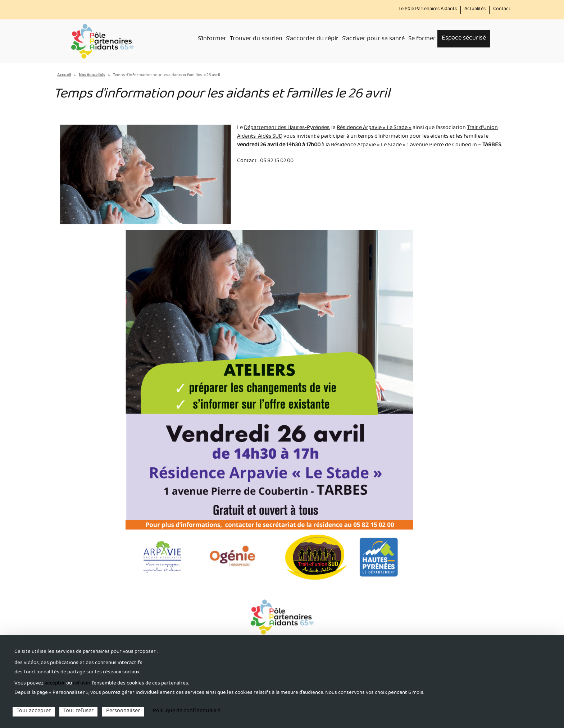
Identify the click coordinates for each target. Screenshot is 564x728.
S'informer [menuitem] (212, 40)
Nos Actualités (92, 76)
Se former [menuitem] (422, 40)
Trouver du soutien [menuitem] (256, 40)
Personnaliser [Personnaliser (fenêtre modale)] (123, 712)
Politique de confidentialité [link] (187, 711)
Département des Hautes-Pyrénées (287, 128)
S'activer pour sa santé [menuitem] (373, 40)
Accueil (64, 76)
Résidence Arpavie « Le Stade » (374, 128)
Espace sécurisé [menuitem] (464, 39)
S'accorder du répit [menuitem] (312, 40)
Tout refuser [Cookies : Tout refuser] (78, 712)
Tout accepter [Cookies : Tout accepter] (34, 712)
